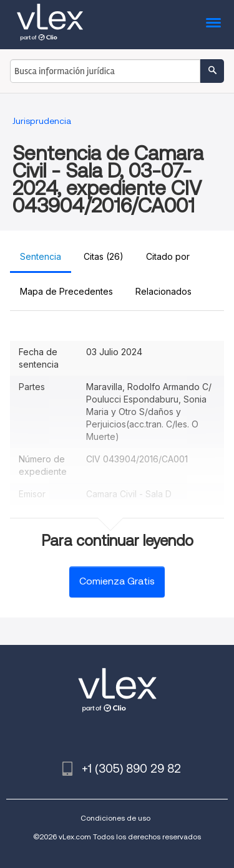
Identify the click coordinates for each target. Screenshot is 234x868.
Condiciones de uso (115, 818)
